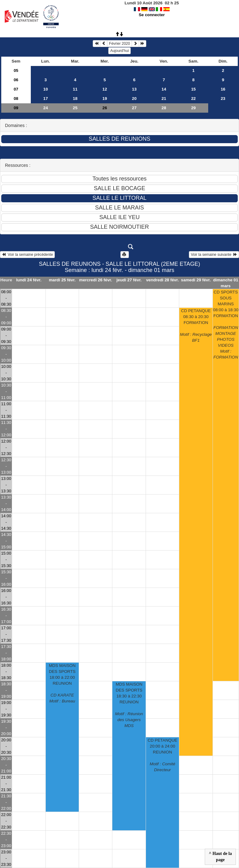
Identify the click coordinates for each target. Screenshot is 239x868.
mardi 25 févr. (62, 280)
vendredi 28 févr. (162, 280)
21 (164, 99)
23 (223, 99)
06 (16, 80)
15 (193, 89)
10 (46, 89)
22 (193, 99)
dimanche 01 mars (226, 283)
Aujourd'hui (119, 51)
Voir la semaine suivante (214, 255)
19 (105, 99)
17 (46, 99)
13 (134, 89)
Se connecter (152, 15)
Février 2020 (119, 44)
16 (223, 89)
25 (75, 108)
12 (105, 89)
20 (134, 99)
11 (75, 89)
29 (193, 108)
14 (164, 89)
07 (16, 89)
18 (75, 99)
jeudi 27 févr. (129, 280)
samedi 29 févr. (196, 280)
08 (16, 99)
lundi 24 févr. (29, 280)
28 (164, 108)
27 (134, 108)
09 (16, 108)
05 (16, 70)
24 (46, 108)
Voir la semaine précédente (27, 255)
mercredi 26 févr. (96, 280)
